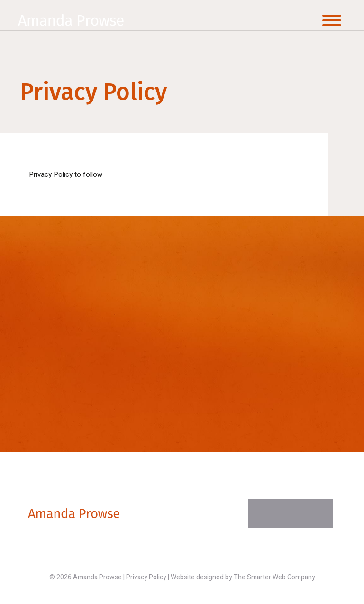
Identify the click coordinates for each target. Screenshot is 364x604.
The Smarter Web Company (274, 577)
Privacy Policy (146, 577)
